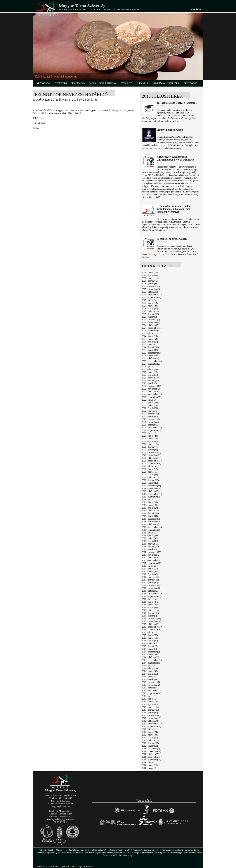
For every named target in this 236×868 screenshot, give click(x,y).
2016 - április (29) (150, 607)
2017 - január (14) (150, 583)
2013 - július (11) (149, 696)
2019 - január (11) (150, 516)
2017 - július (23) (150, 566)
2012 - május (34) (150, 735)
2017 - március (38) (151, 577)
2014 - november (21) (151, 655)
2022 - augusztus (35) (151, 397)
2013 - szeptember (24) (152, 690)
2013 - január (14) (150, 713)
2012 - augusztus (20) (151, 726)
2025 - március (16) (151, 311)
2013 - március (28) (151, 707)
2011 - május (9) (149, 768)
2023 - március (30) (151, 378)
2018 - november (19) (151, 522)
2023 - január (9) (149, 383)
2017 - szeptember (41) (152, 560)
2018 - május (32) (150, 538)
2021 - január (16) (150, 450)
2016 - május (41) (150, 605)
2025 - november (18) (151, 289)
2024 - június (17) (150, 336)
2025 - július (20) (150, 300)
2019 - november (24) (151, 488)
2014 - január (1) (149, 679)
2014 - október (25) (150, 657)
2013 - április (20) (150, 704)
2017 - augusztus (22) (151, 563)
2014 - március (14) (151, 677)
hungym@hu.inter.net (61, 806)
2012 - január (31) (150, 746)
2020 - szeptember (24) (152, 461)
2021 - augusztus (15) (151, 430)
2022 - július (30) (150, 400)
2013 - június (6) (149, 699)
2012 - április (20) (150, 738)
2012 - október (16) (150, 721)
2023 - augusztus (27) (151, 364)
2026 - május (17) (150, 273)
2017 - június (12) (150, 569)
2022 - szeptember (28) (152, 394)
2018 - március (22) (151, 544)
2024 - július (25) (150, 333)
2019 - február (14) (150, 513)
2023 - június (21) (150, 369)
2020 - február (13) (150, 480)
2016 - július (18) (150, 599)
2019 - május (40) (150, 505)
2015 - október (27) (150, 624)
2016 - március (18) (151, 610)
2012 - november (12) (151, 718)
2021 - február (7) (150, 447)
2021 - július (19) (150, 433)
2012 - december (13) (151, 715)
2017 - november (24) (151, 555)
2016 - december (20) (151, 585)
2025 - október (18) (150, 292)
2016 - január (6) (149, 616)
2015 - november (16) (151, 621)
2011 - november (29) (151, 751)
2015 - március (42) (151, 643)
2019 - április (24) (150, 508)
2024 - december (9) (151, 320)
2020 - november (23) (151, 455)
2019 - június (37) (150, 502)
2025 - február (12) (150, 314)
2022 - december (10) (151, 386)
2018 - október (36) (150, 524)
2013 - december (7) (151, 682)
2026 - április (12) (150, 275)
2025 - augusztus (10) (151, 297)
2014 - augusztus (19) (151, 663)
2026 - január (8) (149, 284)
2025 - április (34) (150, 309)
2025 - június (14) (150, 303)
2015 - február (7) (150, 646)
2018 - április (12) (150, 541)
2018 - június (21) (150, 535)
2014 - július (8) (149, 666)
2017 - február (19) (150, 580)
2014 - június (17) (150, 668)
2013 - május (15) (150, 702)
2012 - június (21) (150, 732)
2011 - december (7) (151, 749)
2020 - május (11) (150, 472)
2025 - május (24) (150, 306)
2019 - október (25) (150, 491)
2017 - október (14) (150, 558)
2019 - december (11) (151, 486)
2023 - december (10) (151, 353)
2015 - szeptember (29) (152, 627)
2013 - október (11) (150, 688)
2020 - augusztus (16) (151, 464)
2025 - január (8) (149, 317)
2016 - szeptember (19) (152, 594)
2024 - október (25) (150, 325)
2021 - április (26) (150, 441)
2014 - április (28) (150, 674)
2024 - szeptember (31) (152, 328)
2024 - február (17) (150, 347)
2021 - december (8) (151, 419)
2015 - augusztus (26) (151, 630)
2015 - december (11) (151, 619)
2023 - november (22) (151, 356)
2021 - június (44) (150, 436)
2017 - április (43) (150, 574)
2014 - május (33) (150, 671)
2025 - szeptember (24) (152, 295)
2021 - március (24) (151, 444)
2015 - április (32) (150, 641)
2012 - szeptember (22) (152, 724)
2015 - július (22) (150, 632)
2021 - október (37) (150, 425)
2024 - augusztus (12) (151, 331)
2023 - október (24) (150, 358)
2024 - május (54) (150, 339)
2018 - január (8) (149, 549)
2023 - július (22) (150, 367)
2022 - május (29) (150, 405)
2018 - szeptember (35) (152, 527)
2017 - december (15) (151, 552)
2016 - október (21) (150, 591)
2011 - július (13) (149, 762)
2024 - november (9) (151, 322)
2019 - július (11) (149, 500)
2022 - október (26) (150, 392)
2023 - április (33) (150, 375)
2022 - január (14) (150, 416)
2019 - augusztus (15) (151, 497)
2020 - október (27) (150, 458)
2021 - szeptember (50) (152, 428)
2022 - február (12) (150, 414)
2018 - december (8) (151, 519)
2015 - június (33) (150, 635)
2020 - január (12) (150, 483)
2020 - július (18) (150, 466)
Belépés (196, 10)
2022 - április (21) (150, 408)
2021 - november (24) (151, 422)
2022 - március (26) (151, 411)
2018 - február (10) (150, 547)
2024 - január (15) (150, 350)
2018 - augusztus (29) (151, 530)
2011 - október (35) (150, 754)
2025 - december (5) (151, 286)
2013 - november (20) (151, 685)
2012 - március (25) (151, 740)
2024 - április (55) (150, 342)
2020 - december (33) (151, 452)
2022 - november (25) (151, 389)
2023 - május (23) (150, 372)
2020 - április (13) (150, 475)
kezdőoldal (44, 83)
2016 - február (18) (150, 613)
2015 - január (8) (149, 649)
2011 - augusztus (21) (151, 760)
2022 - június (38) (150, 403)
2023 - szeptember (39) (152, 361)
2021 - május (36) (150, 439)
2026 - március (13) (151, 278)
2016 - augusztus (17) (151, 596)
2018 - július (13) (150, 533)
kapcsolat (191, 83)
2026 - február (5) (150, 281)
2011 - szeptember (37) (152, 757)
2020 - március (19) (151, 477)
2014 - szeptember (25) (152, 660)
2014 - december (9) (151, 652)
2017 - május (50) (150, 571)
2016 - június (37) (150, 602)
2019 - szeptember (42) (152, 494)
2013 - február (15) (150, 710)
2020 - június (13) (150, 469)
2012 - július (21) (150, 729)
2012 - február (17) (150, 743)
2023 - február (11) (150, 380)
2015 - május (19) (150, 638)
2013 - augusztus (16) (151, 693)
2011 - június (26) (150, 765)
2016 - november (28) (151, 588)
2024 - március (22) (151, 345)
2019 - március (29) (151, 511)
